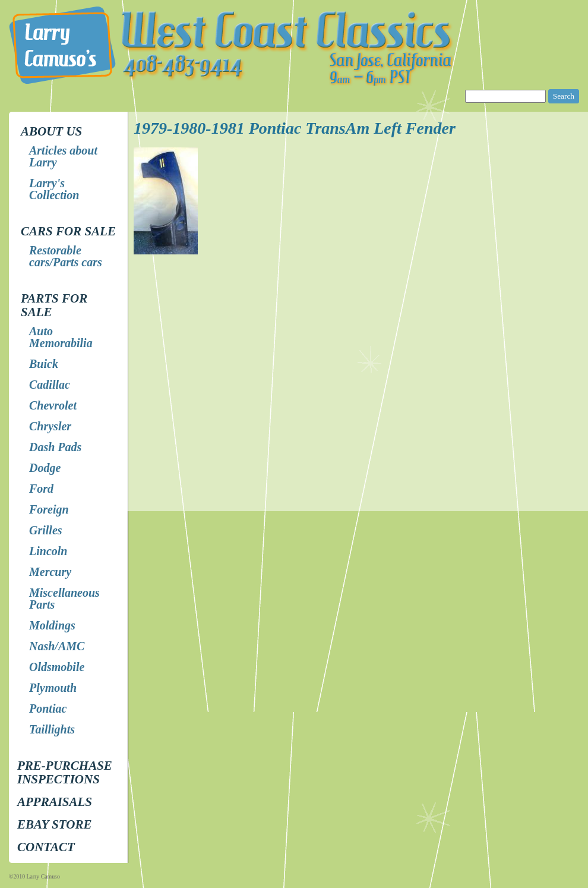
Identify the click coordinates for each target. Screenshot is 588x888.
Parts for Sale (54, 305)
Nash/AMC (57, 646)
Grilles (46, 530)
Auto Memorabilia (61, 337)
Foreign (49, 509)
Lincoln (48, 551)
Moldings (52, 625)
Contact (46, 847)
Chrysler (50, 426)
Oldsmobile (57, 667)
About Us (51, 131)
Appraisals (55, 802)
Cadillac (50, 385)
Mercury (50, 572)
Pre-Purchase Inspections (65, 772)
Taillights (52, 729)
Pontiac (48, 708)
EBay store (54, 824)
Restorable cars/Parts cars (66, 256)
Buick (44, 364)
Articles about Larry (63, 156)
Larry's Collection (54, 189)
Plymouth (53, 688)
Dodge (45, 468)
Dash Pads (55, 447)
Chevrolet (53, 405)
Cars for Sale (68, 231)
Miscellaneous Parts (64, 599)
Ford (41, 489)
